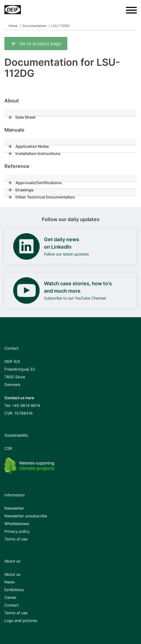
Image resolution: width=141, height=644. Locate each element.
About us (12, 574)
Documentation (34, 26)
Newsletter (14, 508)
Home (13, 26)
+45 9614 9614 (26, 405)
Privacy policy (17, 531)
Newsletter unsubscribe (26, 516)
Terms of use (16, 539)
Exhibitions (14, 590)
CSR (8, 448)
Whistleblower (17, 524)
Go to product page (36, 44)
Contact (12, 605)
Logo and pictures (21, 620)
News (9, 582)
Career (10, 597)
